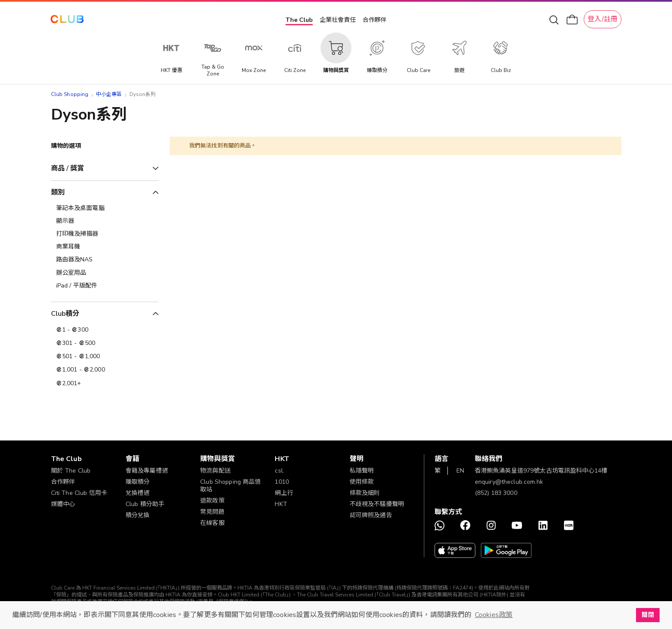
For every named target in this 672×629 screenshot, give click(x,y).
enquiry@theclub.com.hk (509, 482)
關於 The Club (71, 471)
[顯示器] (105, 221)
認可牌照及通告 (371, 515)
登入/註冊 (603, 19)
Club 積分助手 (145, 504)
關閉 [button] (648, 615)
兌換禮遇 (138, 493)
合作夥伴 (375, 20)
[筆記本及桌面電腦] (105, 208)
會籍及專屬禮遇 (147, 471)
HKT (281, 504)
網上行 (284, 493)
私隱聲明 (362, 471)
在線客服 (212, 523)
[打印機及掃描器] (105, 234)
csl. (279, 471)
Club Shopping (70, 94)
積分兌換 (138, 515)
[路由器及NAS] (105, 260)
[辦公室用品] (105, 273)
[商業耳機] (105, 247)
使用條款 (362, 482)
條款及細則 (365, 493)
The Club (299, 20)
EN (460, 471)
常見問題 (212, 512)
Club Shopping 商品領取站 (231, 486)
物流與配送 (215, 471)
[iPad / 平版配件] (105, 286)
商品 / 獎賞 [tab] (68, 168)
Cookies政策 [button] (494, 615)
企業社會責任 (338, 20)
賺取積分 (138, 482)
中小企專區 (109, 94)
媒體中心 (63, 504)
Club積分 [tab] (65, 314)
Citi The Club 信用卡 (79, 493)
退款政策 (212, 501)
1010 (282, 482)
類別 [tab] (58, 192)
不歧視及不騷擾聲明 (377, 504)
